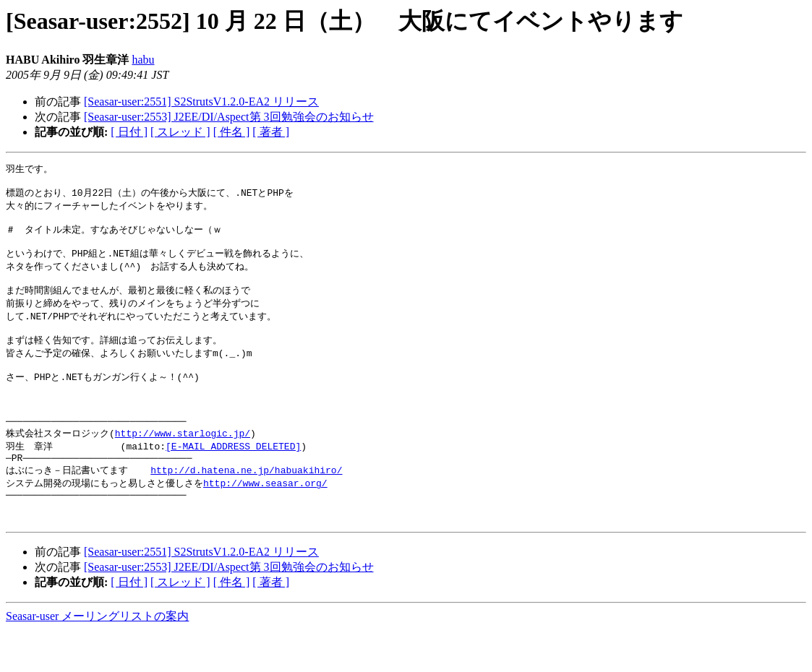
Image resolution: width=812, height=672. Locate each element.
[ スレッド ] (180, 132)
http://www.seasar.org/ (265, 518)
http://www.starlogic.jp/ (183, 464)
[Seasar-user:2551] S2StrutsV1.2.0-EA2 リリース (201, 102)
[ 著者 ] (271, 132)
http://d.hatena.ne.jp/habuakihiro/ (246, 504)
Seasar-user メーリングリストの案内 (97, 658)
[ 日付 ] (129, 132)
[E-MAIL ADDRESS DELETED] (233, 478)
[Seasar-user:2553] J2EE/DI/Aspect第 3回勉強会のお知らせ (229, 117)
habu (143, 60)
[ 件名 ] (232, 132)
